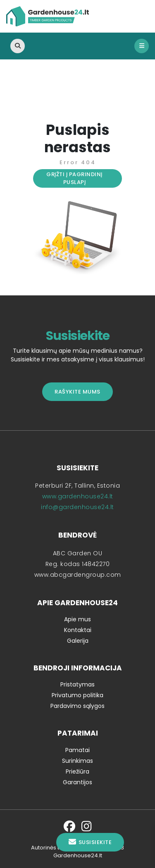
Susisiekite (90, 842)
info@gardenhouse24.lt (77, 507)
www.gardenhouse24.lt (78, 496)
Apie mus (77, 619)
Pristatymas (77, 684)
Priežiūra (77, 771)
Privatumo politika (77, 695)
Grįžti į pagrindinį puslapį (74, 178)
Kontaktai (78, 630)
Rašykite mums (77, 392)
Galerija (78, 641)
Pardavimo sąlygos (77, 706)
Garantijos (77, 782)
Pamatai (77, 750)
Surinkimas (77, 761)
